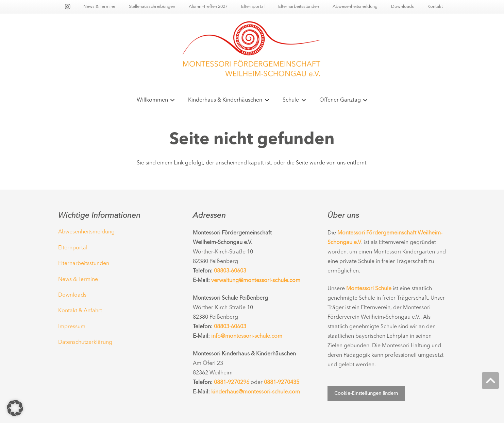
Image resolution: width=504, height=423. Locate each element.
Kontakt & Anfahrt (80, 311)
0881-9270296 (232, 383)
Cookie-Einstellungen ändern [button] (366, 393)
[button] (171, 100)
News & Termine (78, 280)
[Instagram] (67, 7)
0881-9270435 (282, 383)
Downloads (72, 295)
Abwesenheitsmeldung (86, 232)
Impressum (72, 327)
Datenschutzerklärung (85, 342)
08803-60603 (230, 271)
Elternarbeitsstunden (84, 264)
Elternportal (73, 248)
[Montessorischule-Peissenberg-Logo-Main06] (252, 53)
